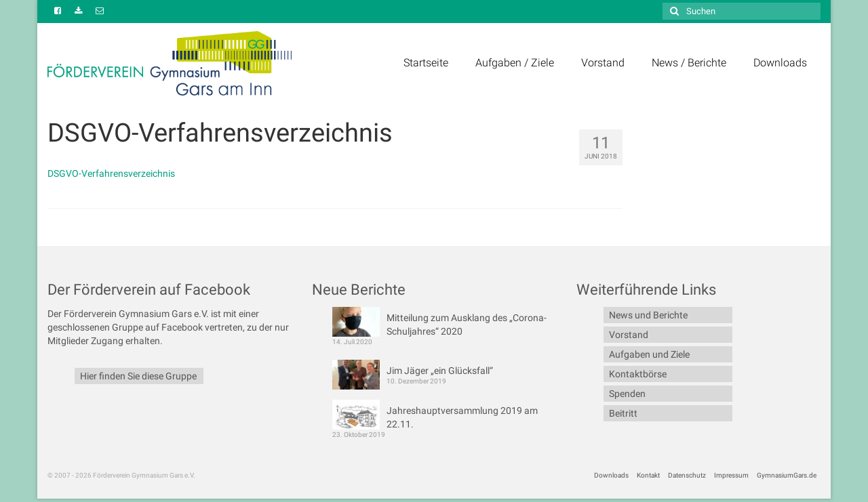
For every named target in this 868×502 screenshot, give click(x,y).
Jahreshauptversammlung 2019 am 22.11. (462, 417)
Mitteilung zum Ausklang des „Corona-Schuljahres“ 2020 (467, 325)
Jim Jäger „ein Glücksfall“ (440, 371)
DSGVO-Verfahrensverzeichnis (111, 173)
